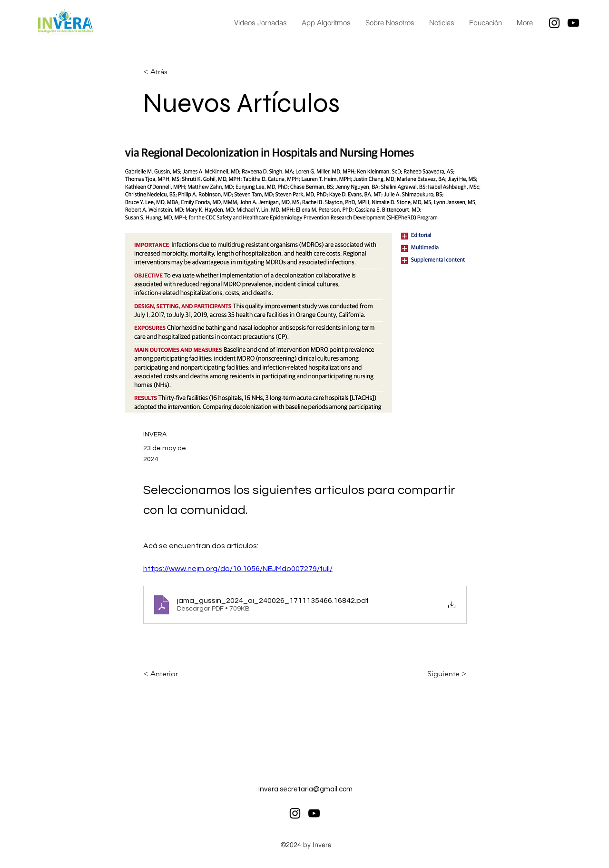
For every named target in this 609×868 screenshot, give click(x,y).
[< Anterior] (175, 674)
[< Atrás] (175, 72)
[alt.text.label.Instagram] (554, 23)
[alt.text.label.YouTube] (573, 23)
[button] (485, 23)
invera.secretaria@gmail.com (305, 789)
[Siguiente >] (443, 674)
